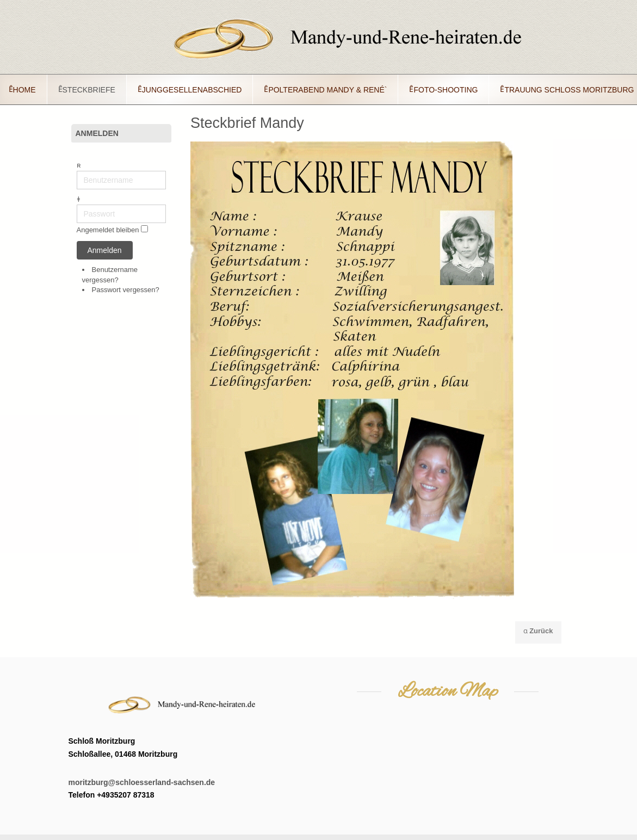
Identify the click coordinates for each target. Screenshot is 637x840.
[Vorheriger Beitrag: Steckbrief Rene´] (538, 632)
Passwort (77, 205)
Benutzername (77, 171)
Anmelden (105, 250)
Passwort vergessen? (126, 290)
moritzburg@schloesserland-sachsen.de (142, 782)
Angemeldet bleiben (108, 230)
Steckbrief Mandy (247, 123)
